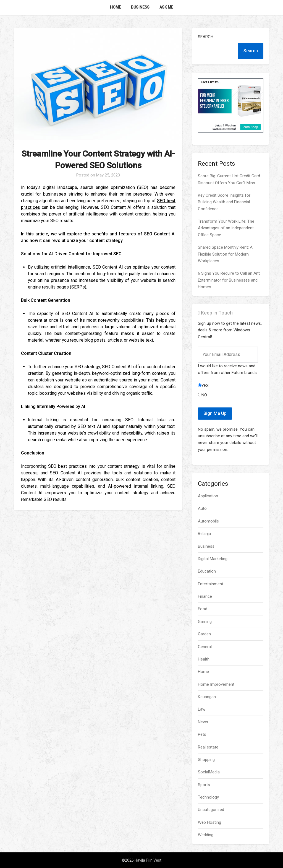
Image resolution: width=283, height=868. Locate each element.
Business (140, 7)
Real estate (208, 747)
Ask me (166, 7)
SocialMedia (209, 772)
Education (207, 571)
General (205, 647)
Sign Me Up (215, 413)
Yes (203, 386)
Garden (204, 634)
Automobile (208, 521)
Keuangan (207, 697)
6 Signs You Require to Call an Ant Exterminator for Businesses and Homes (229, 280)
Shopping (206, 760)
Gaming (205, 622)
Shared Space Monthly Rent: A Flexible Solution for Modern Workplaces (225, 254)
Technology (208, 797)
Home (116, 7)
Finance (205, 596)
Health (204, 659)
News (203, 722)
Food (203, 609)
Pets (202, 734)
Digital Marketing (213, 559)
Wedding (206, 835)
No (202, 395)
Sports (204, 785)
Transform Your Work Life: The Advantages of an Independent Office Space (226, 228)
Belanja (204, 534)
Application (208, 496)
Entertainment (211, 584)
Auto (202, 508)
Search (206, 37)
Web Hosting (209, 822)
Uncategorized (211, 810)
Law (202, 709)
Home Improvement (216, 684)
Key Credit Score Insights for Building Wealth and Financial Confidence (224, 202)
